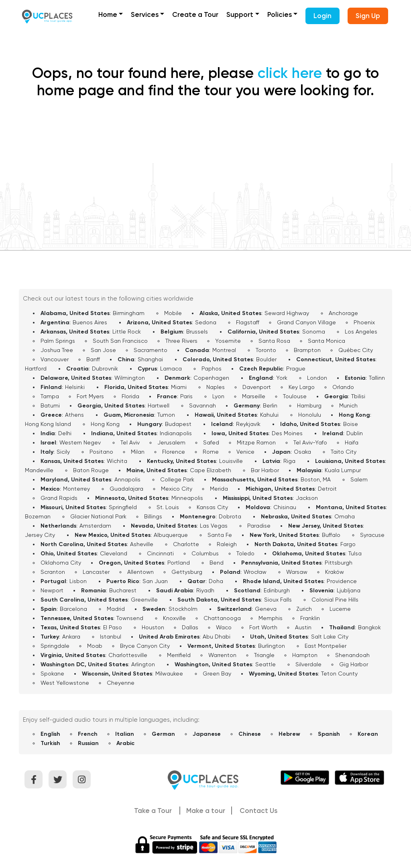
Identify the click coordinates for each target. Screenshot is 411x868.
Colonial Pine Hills (335, 600)
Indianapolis (176, 433)
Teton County (339, 674)
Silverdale (308, 664)
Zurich (304, 609)
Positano (101, 452)
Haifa (352, 442)
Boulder (266, 359)
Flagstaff (248, 322)
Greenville (144, 600)
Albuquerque (171, 535)
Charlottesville (128, 655)
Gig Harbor (354, 664)
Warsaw (297, 572)
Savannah (202, 405)
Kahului (269, 415)
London (317, 378)
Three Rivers (181, 341)
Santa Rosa (274, 341)
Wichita (117, 461)
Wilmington (130, 378)
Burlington (272, 646)
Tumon (166, 415)
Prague (296, 368)
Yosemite (228, 341)
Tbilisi (358, 396)
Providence (342, 581)
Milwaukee (169, 674)
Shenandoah (352, 655)
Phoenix (364, 322)
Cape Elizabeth (211, 470)
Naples (216, 387)
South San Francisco (120, 341)
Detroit (327, 489)
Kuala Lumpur (343, 470)
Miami (179, 387)
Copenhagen (211, 378)
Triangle (264, 655)
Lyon (218, 396)
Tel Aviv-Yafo (310, 442)
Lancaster (96, 572)
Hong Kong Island (48, 424)
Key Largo (302, 387)
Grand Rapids (59, 498)
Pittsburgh (339, 563)
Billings (153, 516)
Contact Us (258, 811)
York (282, 378)
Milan (138, 452)
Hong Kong (105, 424)
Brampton (307, 350)
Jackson (307, 498)
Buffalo (331, 535)
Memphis (271, 618)
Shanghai (150, 359)
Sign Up (368, 16)
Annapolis (127, 479)
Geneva (266, 609)
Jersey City (40, 535)
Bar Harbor (265, 470)
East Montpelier (326, 646)
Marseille (254, 396)
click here (290, 73)
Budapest (178, 424)
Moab (95, 646)
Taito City (344, 452)
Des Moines (287, 433)
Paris (186, 396)
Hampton (305, 655)
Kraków (335, 572)
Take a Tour (153, 811)
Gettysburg (187, 572)
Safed (211, 442)
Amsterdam (95, 526)
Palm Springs (58, 341)
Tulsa (355, 553)
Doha (216, 581)
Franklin (310, 618)
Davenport (257, 387)
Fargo (348, 544)
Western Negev (80, 442)
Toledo (245, 553)
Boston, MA (316, 479)
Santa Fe (220, 535)
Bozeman (38, 516)
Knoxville (174, 618)
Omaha (345, 516)
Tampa (50, 396)
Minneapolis (187, 498)
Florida (130, 396)
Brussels (197, 332)
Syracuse (372, 535)
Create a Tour (195, 14)
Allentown (140, 572)
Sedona (206, 322)
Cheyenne (121, 683)
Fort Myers (90, 396)
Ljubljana (349, 590)
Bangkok (369, 627)
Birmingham (129, 313)
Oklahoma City (61, 563)
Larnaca (171, 368)
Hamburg (309, 405)
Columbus (205, 553)
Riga (289, 461)
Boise (351, 424)
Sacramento (151, 350)
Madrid (116, 609)
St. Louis (168, 507)
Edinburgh (277, 590)
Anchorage (343, 313)
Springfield (123, 507)
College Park (177, 479)
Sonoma (314, 332)
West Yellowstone (65, 683)
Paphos (212, 368)
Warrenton (222, 655)
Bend (217, 563)
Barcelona (73, 609)
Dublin (355, 433)
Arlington (143, 664)
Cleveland (114, 553)
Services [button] (145, 14)
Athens (74, 415)
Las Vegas (214, 526)
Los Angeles (361, 332)
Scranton (53, 572)
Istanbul (111, 637)
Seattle (266, 664)
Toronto (266, 350)
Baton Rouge (91, 470)
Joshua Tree (57, 350)
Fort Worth (263, 627)
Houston (153, 627)
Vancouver (55, 359)
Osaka (302, 452)
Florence (174, 452)
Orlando (343, 387)
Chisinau (285, 507)
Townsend (130, 618)
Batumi (50, 405)
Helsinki (75, 387)
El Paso (113, 627)
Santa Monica (327, 341)
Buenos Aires (90, 322)
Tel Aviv (130, 442)
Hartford (36, 368)
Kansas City (212, 507)
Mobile (173, 313)
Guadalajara (126, 489)
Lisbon (78, 581)
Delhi (65, 433)
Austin (303, 627)
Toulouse (295, 396)
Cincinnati (160, 553)
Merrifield (179, 655)
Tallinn (377, 378)
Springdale (55, 646)
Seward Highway (287, 313)
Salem (359, 479)
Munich (348, 405)
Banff (93, 359)
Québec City (356, 350)
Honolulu (310, 415)
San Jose (103, 350)
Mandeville (39, 470)
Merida (219, 489)
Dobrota (230, 516)
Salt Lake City (330, 637)
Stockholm (183, 609)
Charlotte (186, 544)
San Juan (155, 581)
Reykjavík (248, 424)
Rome (211, 452)
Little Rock (127, 332)
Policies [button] (280, 14)
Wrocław (255, 572)
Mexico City (177, 489)
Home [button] (108, 14)
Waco (224, 627)
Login (322, 16)
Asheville (142, 544)
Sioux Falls (278, 600)
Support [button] (240, 14)
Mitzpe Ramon (256, 442)
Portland (179, 563)
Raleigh (227, 544)
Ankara (71, 637)
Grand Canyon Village (306, 322)
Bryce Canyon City (145, 646)
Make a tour (206, 811)
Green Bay (217, 674)
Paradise (259, 526)
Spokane (52, 674)
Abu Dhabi (217, 637)
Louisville (231, 461)
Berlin (270, 405)
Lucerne (340, 609)
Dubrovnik (105, 368)
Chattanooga (222, 618)
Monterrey (76, 489)
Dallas (190, 627)
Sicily (63, 452)
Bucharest (123, 590)
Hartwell (159, 405)
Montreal (224, 350)
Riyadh (205, 590)
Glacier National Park (98, 516)
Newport (52, 590)
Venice (245, 452)
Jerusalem (171, 442)
